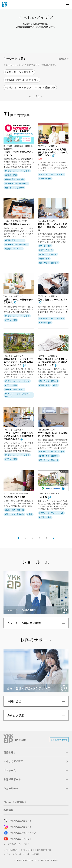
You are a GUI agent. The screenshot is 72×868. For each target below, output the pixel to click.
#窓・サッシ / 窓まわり (20, 72)
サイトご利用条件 (11, 850)
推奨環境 (35, 854)
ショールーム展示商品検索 (24, 623)
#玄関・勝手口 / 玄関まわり (23, 80)
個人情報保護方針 (44, 850)
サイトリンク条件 (27, 850)
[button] (36, 752)
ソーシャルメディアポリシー (16, 854)
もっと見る (34, 96)
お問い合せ (14, 701)
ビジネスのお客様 (58, 740)
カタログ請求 (16, 715)
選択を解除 (64, 58)
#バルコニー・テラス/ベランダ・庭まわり (31, 87)
